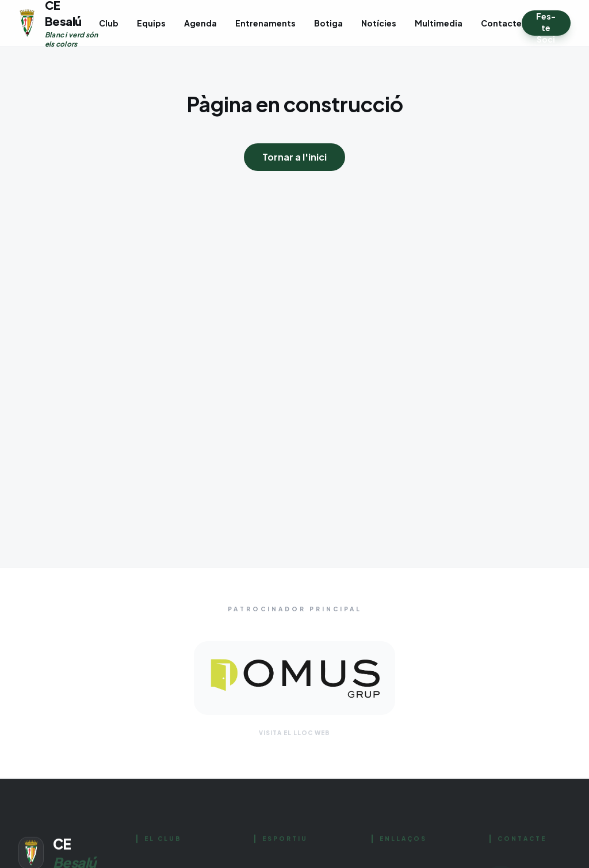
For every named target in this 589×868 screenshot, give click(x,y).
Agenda (200, 23)
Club (109, 23)
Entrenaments (265, 23)
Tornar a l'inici (294, 157)
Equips (151, 23)
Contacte (501, 23)
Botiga (328, 23)
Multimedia (439, 23)
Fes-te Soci (546, 23)
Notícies (379, 23)
